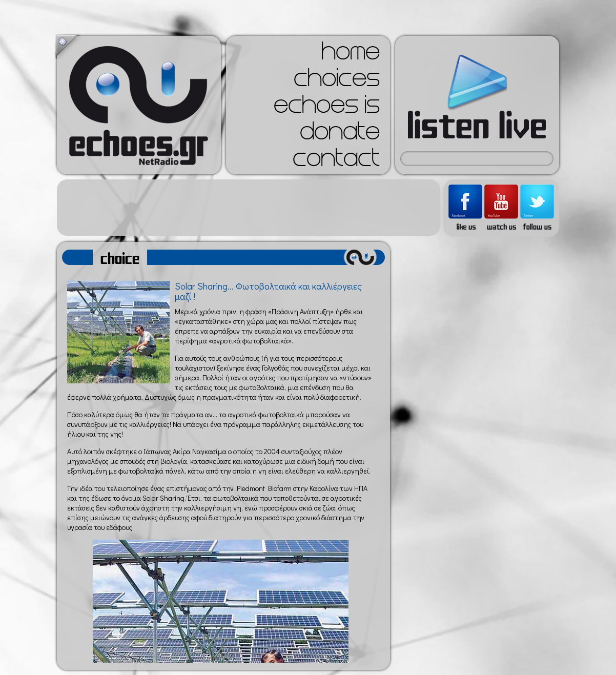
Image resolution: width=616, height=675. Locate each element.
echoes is (327, 108)
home (351, 54)
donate (340, 134)
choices (337, 81)
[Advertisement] (249, 208)
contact (336, 161)
